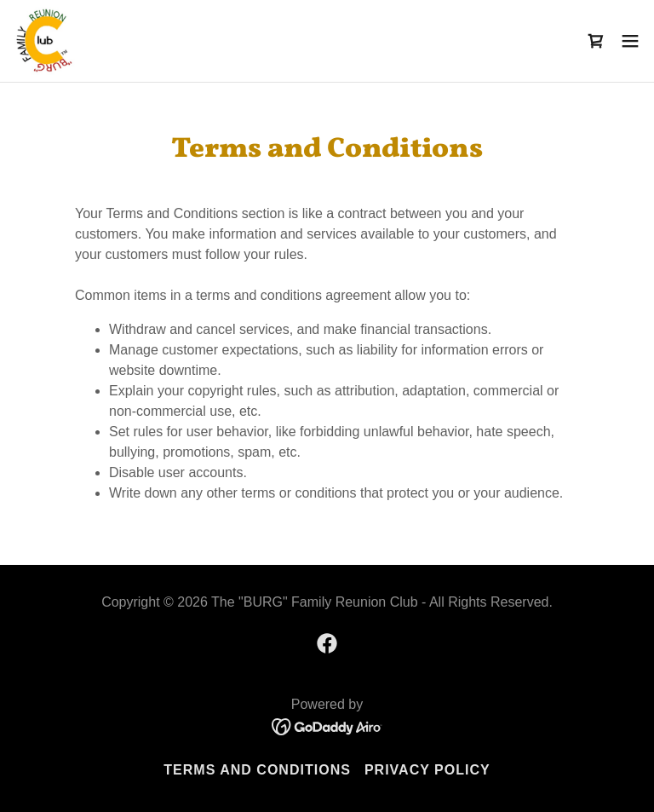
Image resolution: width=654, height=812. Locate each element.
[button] (630, 41)
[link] (44, 41)
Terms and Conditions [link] (257, 770)
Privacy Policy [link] (427, 770)
